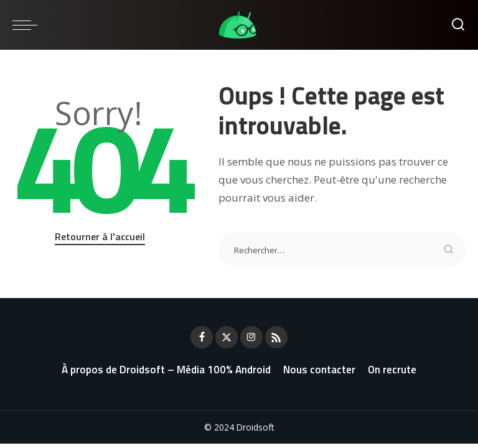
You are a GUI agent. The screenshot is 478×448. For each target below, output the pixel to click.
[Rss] (276, 337)
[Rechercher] (458, 25)
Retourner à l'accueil (100, 236)
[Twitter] (227, 337)
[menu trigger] (28, 25)
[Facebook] (202, 337)
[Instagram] (251, 337)
